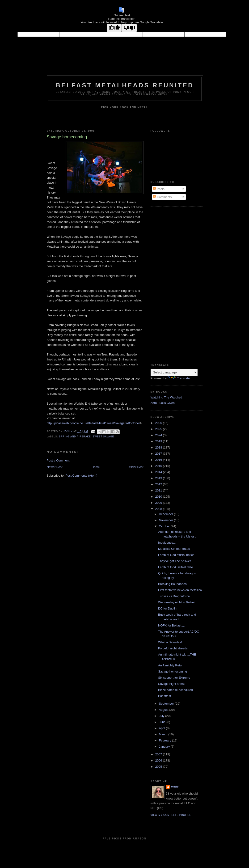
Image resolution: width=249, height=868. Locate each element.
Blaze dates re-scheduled (175, 690)
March (164, 734)
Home (96, 467)
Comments (162, 197)
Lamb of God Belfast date (175, 567)
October (165, 526)
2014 (159, 472)
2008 (159, 509)
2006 (159, 760)
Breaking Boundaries (172, 584)
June (163, 722)
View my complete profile (171, 815)
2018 (159, 447)
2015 (159, 466)
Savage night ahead (172, 684)
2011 (159, 490)
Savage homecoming (173, 671)
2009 (159, 503)
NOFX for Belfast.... (171, 625)
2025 (159, 429)
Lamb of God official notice (176, 555)
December (166, 514)
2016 (159, 460)
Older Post (136, 467)
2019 (159, 441)
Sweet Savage (103, 437)
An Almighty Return (171, 665)
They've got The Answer (175, 561)
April (162, 728)
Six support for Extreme (174, 678)
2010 (159, 497)
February (165, 740)
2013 (159, 478)
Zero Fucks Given (163, 403)
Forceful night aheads (173, 648)
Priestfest (165, 696)
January (165, 747)
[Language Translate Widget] (174, 372)
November (166, 520)
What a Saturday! (170, 642)
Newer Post (55, 467)
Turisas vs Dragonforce (174, 596)
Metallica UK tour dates (174, 549)
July (162, 716)
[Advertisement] (169, 282)
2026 (159, 423)
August (164, 710)
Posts (159, 189)
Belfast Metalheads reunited (125, 85)
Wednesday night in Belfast (177, 602)
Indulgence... (167, 543)
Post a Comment (58, 460)
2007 (159, 754)
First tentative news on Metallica (180, 590)
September (167, 704)
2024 (159, 435)
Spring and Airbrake (75, 437)
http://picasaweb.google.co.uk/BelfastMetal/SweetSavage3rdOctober (93, 423)
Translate (179, 378)
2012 (159, 484)
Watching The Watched (166, 397)
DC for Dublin (167, 608)
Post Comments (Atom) (81, 476)
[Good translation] (114, 28)
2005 (159, 767)
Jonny (175, 787)
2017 (159, 454)
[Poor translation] (129, 28)
